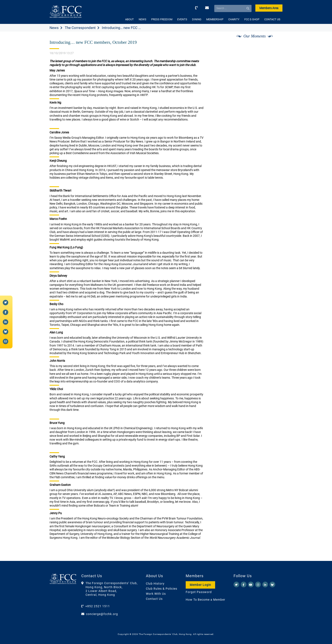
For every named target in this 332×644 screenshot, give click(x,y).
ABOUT (129, 19)
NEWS (142, 19)
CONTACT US (272, 19)
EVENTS (182, 19)
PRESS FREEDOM (162, 19)
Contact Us (154, 599)
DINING (197, 19)
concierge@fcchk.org (102, 614)
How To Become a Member (205, 600)
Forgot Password (199, 592)
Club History (155, 584)
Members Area (269, 8)
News (54, 28)
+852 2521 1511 (98, 606)
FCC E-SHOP (252, 19)
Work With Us (156, 594)
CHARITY (234, 19)
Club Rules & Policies (162, 589)
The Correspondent (80, 28)
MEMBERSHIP (215, 19)
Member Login (200, 585)
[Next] (275, 41)
